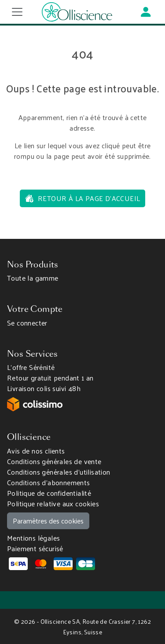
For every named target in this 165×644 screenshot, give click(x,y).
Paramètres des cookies (48, 521)
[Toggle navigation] (17, 12)
